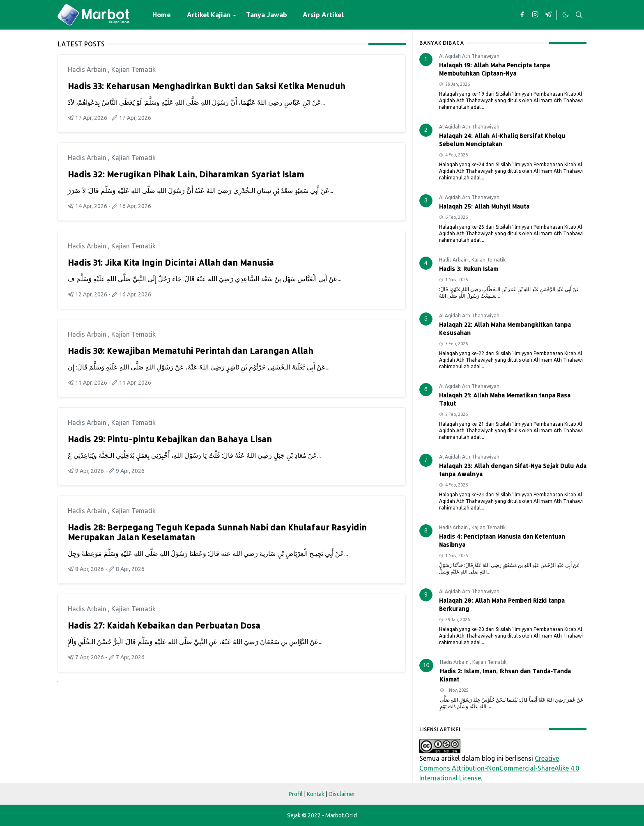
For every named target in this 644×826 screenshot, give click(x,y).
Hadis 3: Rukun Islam (469, 269)
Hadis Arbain (88, 69)
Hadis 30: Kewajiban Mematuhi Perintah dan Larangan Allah (190, 351)
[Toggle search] (579, 15)
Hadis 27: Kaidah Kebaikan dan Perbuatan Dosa (164, 625)
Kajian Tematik (133, 69)
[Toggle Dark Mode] (565, 15)
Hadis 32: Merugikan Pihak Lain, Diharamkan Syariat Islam (186, 174)
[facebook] (522, 15)
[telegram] (548, 15)
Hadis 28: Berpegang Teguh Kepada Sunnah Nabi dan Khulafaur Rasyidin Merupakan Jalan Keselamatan (217, 532)
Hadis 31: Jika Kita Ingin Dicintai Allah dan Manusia (171, 262)
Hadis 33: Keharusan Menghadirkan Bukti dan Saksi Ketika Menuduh (206, 86)
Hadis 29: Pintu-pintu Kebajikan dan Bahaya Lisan (170, 439)
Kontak (316, 794)
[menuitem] (162, 15)
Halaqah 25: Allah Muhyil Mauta (484, 206)
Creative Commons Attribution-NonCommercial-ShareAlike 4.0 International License (499, 768)
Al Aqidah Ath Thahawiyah (469, 56)
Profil (296, 794)
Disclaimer (342, 794)
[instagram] (535, 15)
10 (426, 665)
